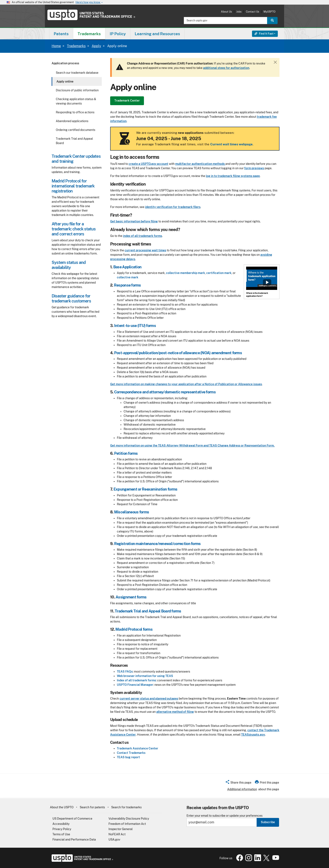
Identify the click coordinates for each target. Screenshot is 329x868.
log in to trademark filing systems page (233, 176)
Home (56, 46)
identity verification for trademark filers (173, 207)
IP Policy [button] (118, 34)
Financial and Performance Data (74, 840)
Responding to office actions (75, 112)
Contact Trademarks (131, 753)
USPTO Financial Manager (135, 685)
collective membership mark (185, 273)
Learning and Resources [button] (157, 34)
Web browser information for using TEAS (145, 676)
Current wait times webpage (231, 144)
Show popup (267, 282)
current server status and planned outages (149, 699)
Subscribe (268, 822)
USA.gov (114, 840)
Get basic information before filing (134, 221)
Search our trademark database (77, 73)
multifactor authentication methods (200, 164)
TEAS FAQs (125, 672)
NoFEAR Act (117, 834)
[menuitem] (61, 34)
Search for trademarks (126, 807)
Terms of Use (61, 834)
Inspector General (121, 829)
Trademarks (76, 46)
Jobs (239, 12)
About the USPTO (62, 807)
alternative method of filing (175, 712)
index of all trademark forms (142, 236)
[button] (238, 783)
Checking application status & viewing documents (76, 101)
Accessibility (61, 824)
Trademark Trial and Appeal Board (74, 141)
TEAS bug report (128, 757)
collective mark (128, 277)
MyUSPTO (270, 12)
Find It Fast (264, 34)
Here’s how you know (89, 2)
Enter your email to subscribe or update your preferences (225, 816)
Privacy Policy (62, 829)
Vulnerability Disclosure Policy (129, 819)
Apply (96, 46)
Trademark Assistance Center (138, 748)
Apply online (65, 81)
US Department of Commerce (72, 819)
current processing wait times (145, 250)
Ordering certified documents (76, 130)
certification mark (219, 273)
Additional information (242, 789)
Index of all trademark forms (136, 680)
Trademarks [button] (89, 34)
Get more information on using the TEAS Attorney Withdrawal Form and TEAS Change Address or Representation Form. (192, 446)
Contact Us (253, 12)
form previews (254, 168)
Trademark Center (127, 101)
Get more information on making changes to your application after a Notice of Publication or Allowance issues (186, 384)
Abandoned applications (72, 121)
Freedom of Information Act (127, 824)
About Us (226, 12)
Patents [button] (61, 34)
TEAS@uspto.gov (253, 735)
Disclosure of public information (77, 90)
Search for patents (92, 807)
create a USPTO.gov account (148, 164)
